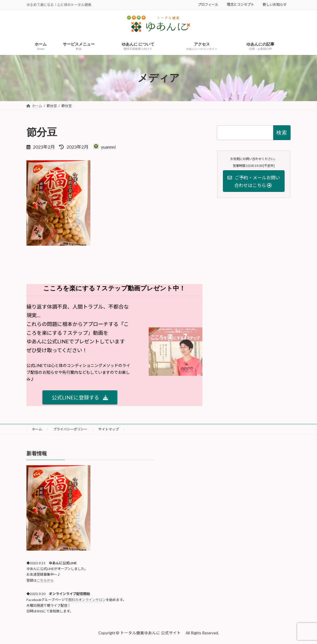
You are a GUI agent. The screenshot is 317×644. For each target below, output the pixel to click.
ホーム (37, 429)
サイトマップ (109, 429)
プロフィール (208, 4)
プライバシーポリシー (70, 429)
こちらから (45, 580)
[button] (80, 398)
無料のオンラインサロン (87, 600)
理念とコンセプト (241, 4)
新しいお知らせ (275, 4)
